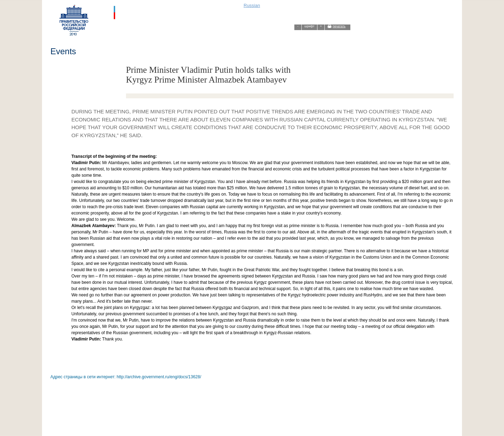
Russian (252, 5)
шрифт (310, 26)
